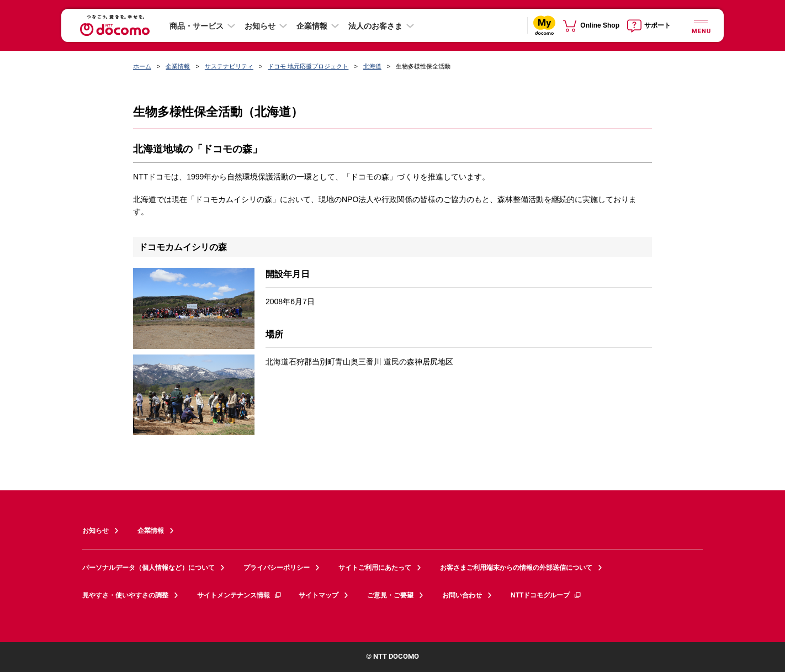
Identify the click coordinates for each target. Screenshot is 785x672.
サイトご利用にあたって (375, 568)
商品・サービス (197, 26)
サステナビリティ (229, 66)
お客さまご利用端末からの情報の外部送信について (516, 568)
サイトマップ (319, 595)
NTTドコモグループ (546, 595)
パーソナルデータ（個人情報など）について (148, 568)
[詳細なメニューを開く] (701, 25)
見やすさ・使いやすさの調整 (125, 595)
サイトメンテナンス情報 (240, 595)
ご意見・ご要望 (390, 595)
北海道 (372, 66)
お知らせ (260, 26)
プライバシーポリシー (277, 568)
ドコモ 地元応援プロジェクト (308, 66)
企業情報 (312, 26)
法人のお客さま (375, 26)
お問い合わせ (462, 595)
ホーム (142, 66)
